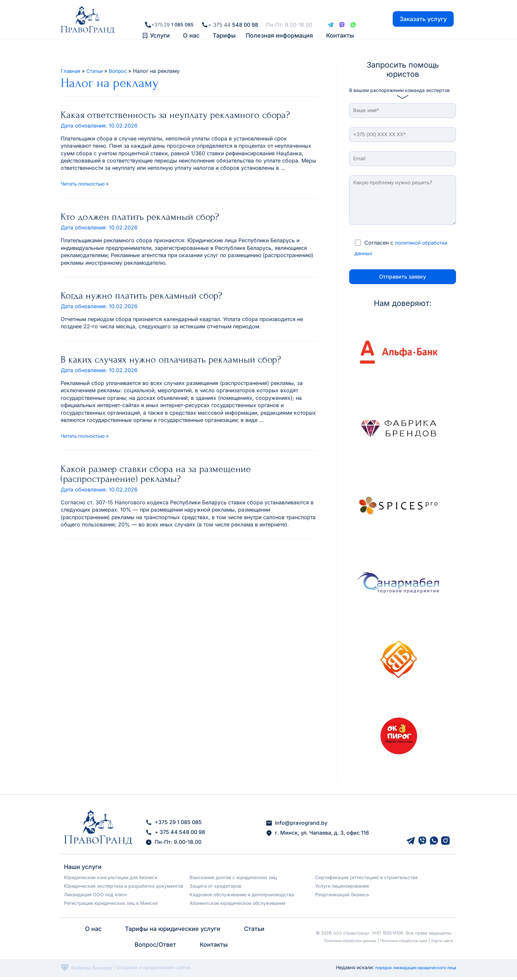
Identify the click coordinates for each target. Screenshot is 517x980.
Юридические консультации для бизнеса (111, 880)
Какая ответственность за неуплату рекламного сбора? (175, 115)
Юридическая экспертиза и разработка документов (124, 889)
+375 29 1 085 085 (174, 825)
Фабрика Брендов (86, 971)
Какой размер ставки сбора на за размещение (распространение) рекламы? (156, 474)
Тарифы (224, 30)
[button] (162, 30)
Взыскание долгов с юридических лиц (233, 880)
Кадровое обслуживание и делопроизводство (242, 897)
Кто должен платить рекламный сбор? (140, 217)
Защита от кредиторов (215, 889)
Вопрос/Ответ (156, 948)
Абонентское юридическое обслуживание (238, 906)
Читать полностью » (86, 184)
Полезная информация (279, 30)
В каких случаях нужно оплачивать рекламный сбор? (171, 359)
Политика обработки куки (397, 940)
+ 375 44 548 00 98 (175, 835)
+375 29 (172, 14)
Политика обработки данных (335, 940)
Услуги (160, 30)
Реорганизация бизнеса (342, 897)
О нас (191, 30)
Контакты (340, 30)
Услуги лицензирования (342, 889)
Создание (128, 971)
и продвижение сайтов (165, 971)
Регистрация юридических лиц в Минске (111, 906)
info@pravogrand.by (297, 826)
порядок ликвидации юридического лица (410, 970)
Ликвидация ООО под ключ (95, 897)
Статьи (254, 932)
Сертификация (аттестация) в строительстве (366, 880)
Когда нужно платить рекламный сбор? (141, 295)
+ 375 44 (235, 14)
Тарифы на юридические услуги (173, 932)
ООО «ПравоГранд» (349, 933)
